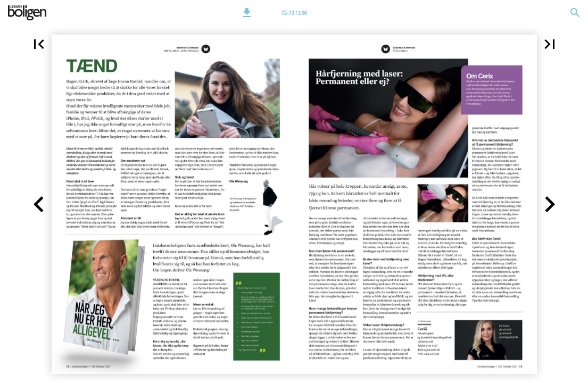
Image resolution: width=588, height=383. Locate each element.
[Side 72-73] (294, 13)
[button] (247, 13)
